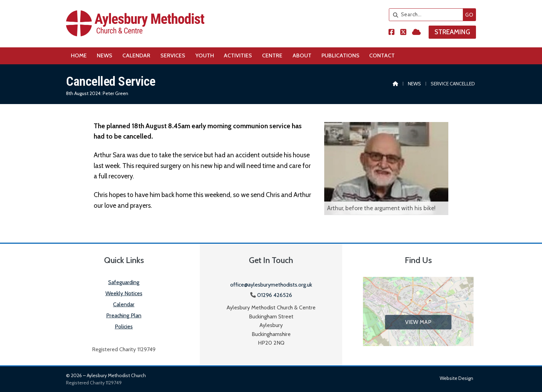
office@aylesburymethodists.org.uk (271, 285)
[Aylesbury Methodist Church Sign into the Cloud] (416, 33)
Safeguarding (124, 282)
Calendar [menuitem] (136, 55)
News (414, 84)
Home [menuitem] (79, 55)
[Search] (428, 15)
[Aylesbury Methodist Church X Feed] (403, 33)
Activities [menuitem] (238, 55)
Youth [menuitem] (205, 55)
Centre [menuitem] (272, 55)
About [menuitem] (302, 55)
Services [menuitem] (173, 55)
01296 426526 (275, 295)
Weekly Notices (124, 293)
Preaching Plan (124, 315)
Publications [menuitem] (340, 55)
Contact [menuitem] (382, 55)
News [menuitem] (105, 55)
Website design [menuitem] (456, 378)
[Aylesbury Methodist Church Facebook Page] (392, 33)
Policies (124, 326)
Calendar (124, 304)
